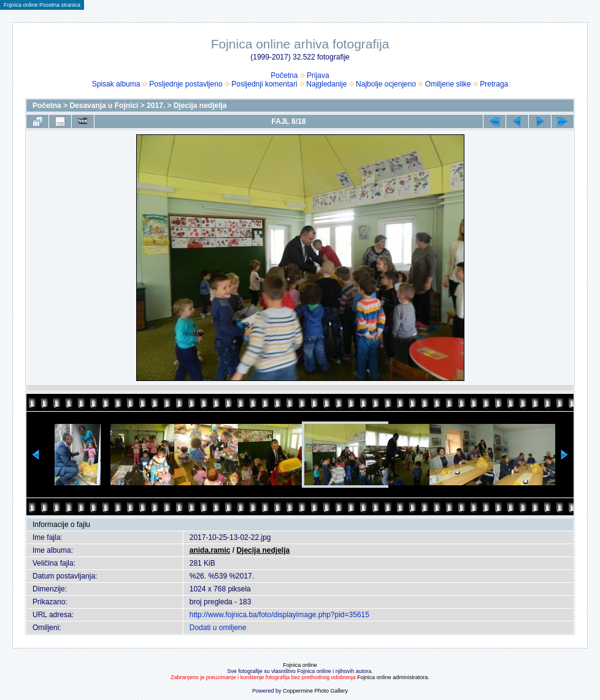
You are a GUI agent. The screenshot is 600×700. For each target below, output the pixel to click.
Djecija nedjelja (200, 106)
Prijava (318, 75)
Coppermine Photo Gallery (315, 691)
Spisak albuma (116, 84)
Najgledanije (326, 84)
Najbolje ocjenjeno (386, 84)
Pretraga (494, 84)
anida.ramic (210, 550)
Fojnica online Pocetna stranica (42, 5)
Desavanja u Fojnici (104, 106)
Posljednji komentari (264, 84)
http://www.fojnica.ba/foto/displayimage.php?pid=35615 (279, 615)
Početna (284, 75)
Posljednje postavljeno (186, 84)
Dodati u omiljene (218, 628)
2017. (156, 106)
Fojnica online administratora (392, 677)
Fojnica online (300, 665)
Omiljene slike (448, 84)
